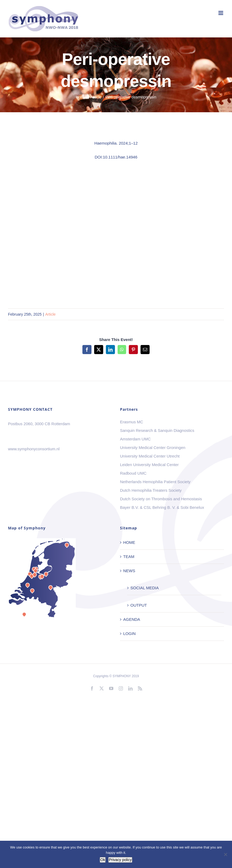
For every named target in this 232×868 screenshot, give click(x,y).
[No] (225, 854)
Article (51, 314)
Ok (103, 860)
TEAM (129, 557)
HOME (129, 542)
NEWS (129, 571)
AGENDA (132, 619)
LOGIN (129, 633)
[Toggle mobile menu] (221, 13)
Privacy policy (120, 860)
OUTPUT (139, 605)
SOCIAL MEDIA (145, 588)
